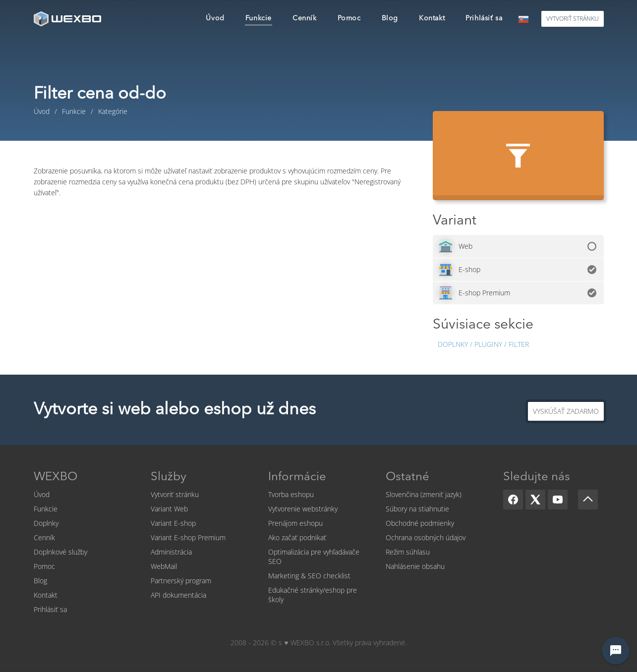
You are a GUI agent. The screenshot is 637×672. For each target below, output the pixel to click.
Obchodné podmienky (420, 523)
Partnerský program (181, 581)
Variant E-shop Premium (188, 537)
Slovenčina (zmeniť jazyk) (424, 494)
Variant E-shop (173, 523)
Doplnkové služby (60, 552)
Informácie (297, 477)
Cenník (44, 537)
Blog (40, 581)
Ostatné (407, 477)
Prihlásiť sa (50, 609)
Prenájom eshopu (295, 523)
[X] (535, 500)
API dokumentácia (178, 595)
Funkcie (46, 509)
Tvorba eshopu (291, 494)
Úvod (42, 494)
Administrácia (171, 552)
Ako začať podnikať (297, 537)
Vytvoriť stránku (175, 494)
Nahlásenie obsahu (415, 566)
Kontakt (46, 595)
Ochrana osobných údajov (426, 537)
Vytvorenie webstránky (303, 509)
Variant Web (169, 509)
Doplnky (46, 523)
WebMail (164, 566)
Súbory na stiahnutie (417, 509)
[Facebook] (513, 500)
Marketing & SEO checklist (309, 576)
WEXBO (56, 477)
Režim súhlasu (408, 552)
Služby (169, 477)
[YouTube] (558, 500)
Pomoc (44, 566)
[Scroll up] (588, 500)
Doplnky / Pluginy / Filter (483, 344)
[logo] (68, 19)
